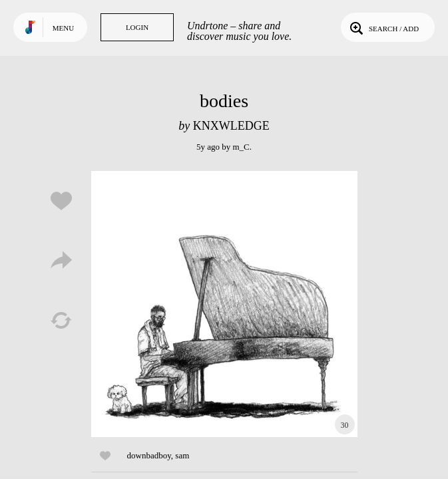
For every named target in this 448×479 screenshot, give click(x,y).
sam (182, 455)
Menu (63, 28)
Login (137, 27)
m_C (241, 147)
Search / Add (383, 27)
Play (224, 304)
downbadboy (149, 455)
